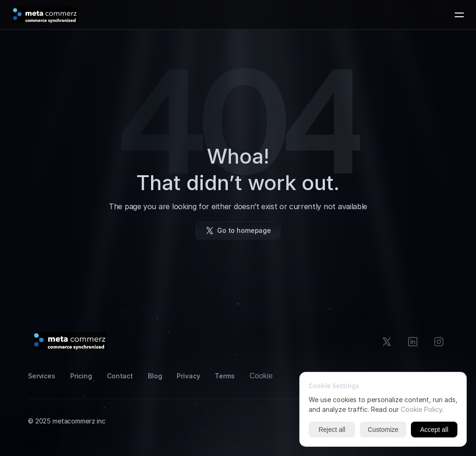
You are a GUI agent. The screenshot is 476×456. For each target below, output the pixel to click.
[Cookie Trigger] (261, 376)
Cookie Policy (421, 409)
